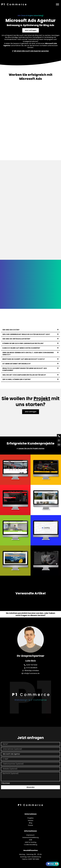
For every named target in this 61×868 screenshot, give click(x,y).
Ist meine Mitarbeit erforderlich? (17, 364)
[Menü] (57, 4)
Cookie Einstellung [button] (31, 845)
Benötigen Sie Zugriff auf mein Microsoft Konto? (24, 359)
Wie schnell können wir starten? (17, 379)
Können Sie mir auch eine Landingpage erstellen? (23, 343)
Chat (53, 864)
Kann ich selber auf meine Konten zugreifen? (21, 348)
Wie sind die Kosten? (11, 330)
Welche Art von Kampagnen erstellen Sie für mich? (24, 375)
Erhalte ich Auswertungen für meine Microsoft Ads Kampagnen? (25, 369)
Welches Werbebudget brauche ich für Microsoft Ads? (26, 334)
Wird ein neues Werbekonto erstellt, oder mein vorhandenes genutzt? (28, 354)
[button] (31, 330)
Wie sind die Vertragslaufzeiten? (16, 339)
